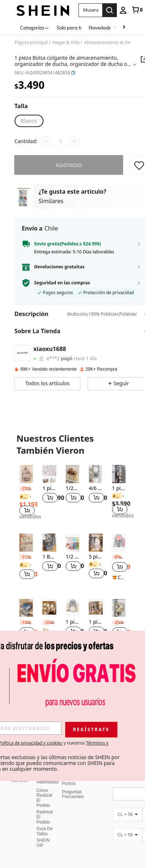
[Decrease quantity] (47, 141)
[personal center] (123, 10)
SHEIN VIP (43, 829)
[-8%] (115, 557)
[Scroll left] (115, 27)
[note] (119, 577)
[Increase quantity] (75, 141)
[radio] (28, 121)
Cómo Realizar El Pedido (45, 784)
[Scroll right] (124, 27)
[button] (73, 73)
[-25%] (22, 489)
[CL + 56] (127, 801)
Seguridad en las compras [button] (62, 283)
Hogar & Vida (66, 43)
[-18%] (22, 623)
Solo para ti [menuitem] (69, 28)
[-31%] (22, 557)
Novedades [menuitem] (101, 28)
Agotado (68, 165)
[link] (137, 10)
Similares (51, 201)
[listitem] (26, 493)
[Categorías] (35, 27)
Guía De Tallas (45, 817)
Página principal (31, 43)
